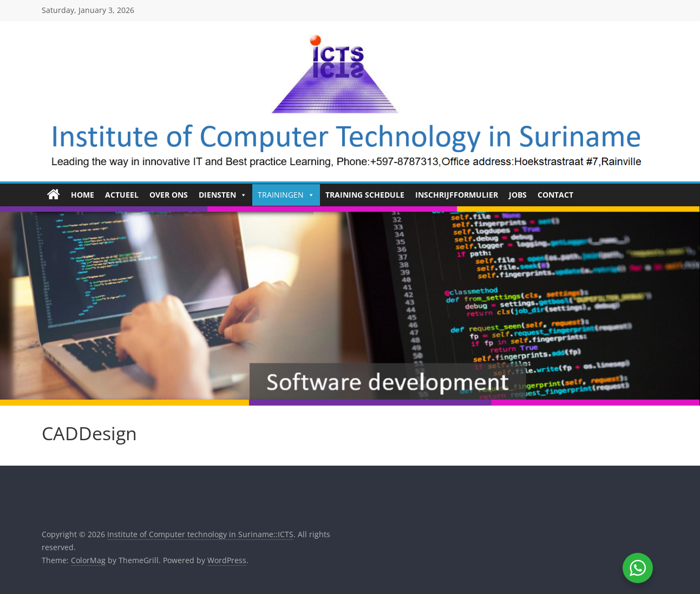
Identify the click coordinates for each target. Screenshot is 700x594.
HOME (83, 195)
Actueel (122, 195)
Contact (555, 195)
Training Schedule (365, 195)
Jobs (518, 195)
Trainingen (286, 195)
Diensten (223, 195)
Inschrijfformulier (457, 195)
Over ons (169, 195)
